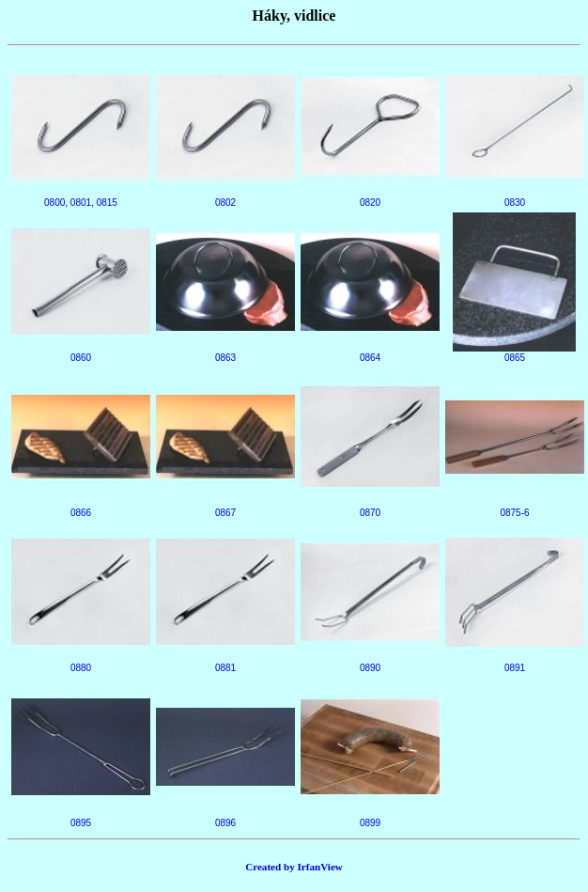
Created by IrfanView (294, 867)
